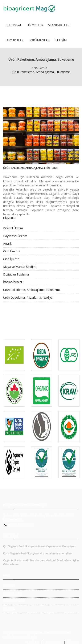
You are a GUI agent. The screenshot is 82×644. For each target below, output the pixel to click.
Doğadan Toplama (16, 274)
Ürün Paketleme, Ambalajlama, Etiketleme (32, 290)
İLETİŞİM (61, 40)
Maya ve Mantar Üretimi (20, 267)
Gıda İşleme (11, 259)
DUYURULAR (15, 40)
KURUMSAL (14, 25)
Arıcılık (7, 243)
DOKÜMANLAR (39, 40)
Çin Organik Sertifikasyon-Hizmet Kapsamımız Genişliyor (39, 546)
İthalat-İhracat (13, 282)
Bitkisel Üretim (13, 228)
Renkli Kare (30, 637)
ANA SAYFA (39, 68)
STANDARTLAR (59, 25)
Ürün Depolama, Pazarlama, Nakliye (28, 297)
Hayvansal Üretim (15, 236)
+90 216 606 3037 (21, 525)
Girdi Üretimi (12, 251)
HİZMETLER (35, 25)
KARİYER (9, 586)
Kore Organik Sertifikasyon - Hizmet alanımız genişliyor (38, 553)
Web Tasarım (12, 637)
